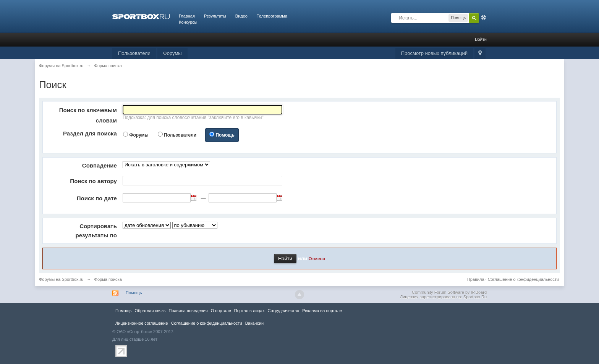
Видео (241, 16)
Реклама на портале (322, 311)
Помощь (225, 135)
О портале (221, 311)
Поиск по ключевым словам (88, 115)
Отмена (317, 259)
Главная (187, 16)
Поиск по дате (97, 198)
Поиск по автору (93, 181)
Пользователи (134, 53)
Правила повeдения (188, 311)
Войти (481, 39)
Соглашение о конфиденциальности (523, 279)
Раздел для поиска (90, 133)
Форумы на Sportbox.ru (61, 279)
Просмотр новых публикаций (434, 53)
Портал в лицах (249, 311)
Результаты (215, 16)
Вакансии (254, 323)
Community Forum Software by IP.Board (449, 292)
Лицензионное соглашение (142, 323)
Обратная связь (150, 311)
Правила (476, 279)
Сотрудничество (283, 311)
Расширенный (484, 18)
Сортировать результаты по (96, 231)
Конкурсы (188, 22)
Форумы (172, 53)
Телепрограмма (272, 16)
